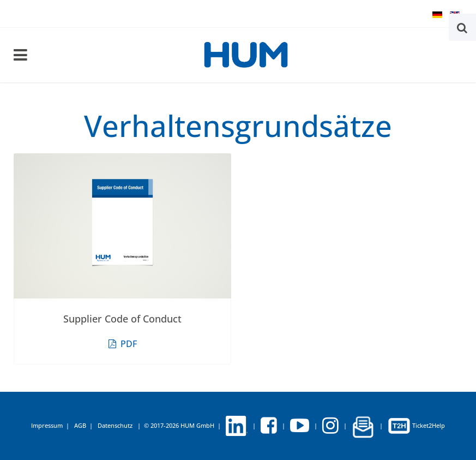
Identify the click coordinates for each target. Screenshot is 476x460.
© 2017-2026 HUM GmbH (179, 425)
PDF (123, 344)
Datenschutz (115, 425)
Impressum (47, 425)
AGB (80, 425)
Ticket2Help (416, 425)
